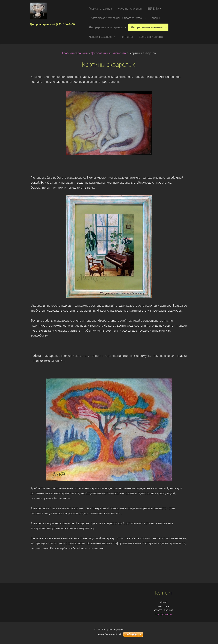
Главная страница (75, 53)
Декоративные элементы (109, 53)
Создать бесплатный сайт (109, 634)
